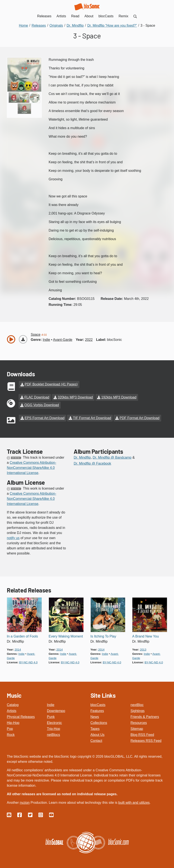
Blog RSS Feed (142, 734)
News (95, 716)
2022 (89, 340)
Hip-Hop (13, 722)
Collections (99, 722)
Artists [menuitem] (61, 16)
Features (97, 710)
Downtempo (56, 710)
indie (46, 340)
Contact (96, 740)
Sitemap (137, 728)
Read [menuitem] (75, 16)
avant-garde (63, 340)
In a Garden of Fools (22, 636)
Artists (12, 710)
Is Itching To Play (103, 636)
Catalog (13, 704)
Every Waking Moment (66, 636)
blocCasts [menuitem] (106, 16)
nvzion (25, 802)
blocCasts (98, 704)
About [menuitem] (89, 16)
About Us (98, 734)
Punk (51, 716)
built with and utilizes (134, 802)
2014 (18, 649)
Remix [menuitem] (124, 16)
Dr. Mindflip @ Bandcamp (112, 457)
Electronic (54, 722)
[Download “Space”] (23, 339)
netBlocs (53, 734)
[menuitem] (135, 16)
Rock (11, 734)
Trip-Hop (54, 728)
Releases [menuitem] (44, 16)
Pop (10, 728)
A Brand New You (145, 636)
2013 (143, 649)
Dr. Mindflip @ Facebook (92, 463)
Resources (139, 722)
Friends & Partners (145, 716)
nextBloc (137, 704)
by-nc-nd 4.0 (28, 662)
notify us (13, 538)
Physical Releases (21, 716)
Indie (51, 704)
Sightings (137, 710)
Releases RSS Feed (146, 740)
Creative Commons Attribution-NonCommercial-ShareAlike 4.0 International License (31, 467)
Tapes (95, 728)
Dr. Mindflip (82, 457)
